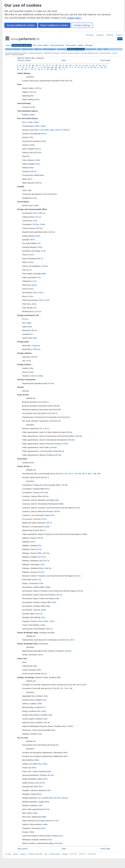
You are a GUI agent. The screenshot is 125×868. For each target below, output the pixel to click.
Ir (18, 67)
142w (38, 711)
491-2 (90, 474)
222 (59, 421)
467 (66, 474)
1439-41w (36, 346)
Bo (33, 65)
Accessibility (90, 35)
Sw (26, 69)
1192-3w (38, 88)
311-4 (42, 429)
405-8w (69, 432)
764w (54, 602)
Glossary (15, 854)
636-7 (85, 685)
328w (35, 813)
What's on (38, 49)
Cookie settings (82, 25)
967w (66, 756)
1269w (47, 527)
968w (37, 760)
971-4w (56, 821)
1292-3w (33, 171)
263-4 (68, 417)
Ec (67, 65)
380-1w (42, 530)
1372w (44, 519)
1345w (37, 126)
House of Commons (13, 49)
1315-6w (51, 232)
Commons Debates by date (89, 53)
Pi (76, 67)
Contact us (119, 35)
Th (32, 69)
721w (34, 281)
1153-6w (44, 266)
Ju (26, 67)
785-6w (40, 538)
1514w (77, 508)
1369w (84, 534)
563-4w (46, 496)
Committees (62, 49)
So (18, 69)
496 (95, 474)
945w (39, 670)
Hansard (64, 53)
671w (50, 840)
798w (39, 553)
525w (57, 599)
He (93, 65)
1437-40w (44, 493)
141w (44, 700)
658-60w (26, 391)
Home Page (105, 60)
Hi (97, 65)
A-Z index (8, 854)
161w (35, 293)
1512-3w (41, 572)
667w (51, 798)
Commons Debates (74, 53)
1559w (45, 764)
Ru (95, 67)
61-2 (44, 707)
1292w (39, 704)
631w (47, 489)
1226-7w (33, 376)
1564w (45, 824)
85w (37, 130)
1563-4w (65, 798)
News (100, 49)
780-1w (59, 595)
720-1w (38, 217)
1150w (42, 224)
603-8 (79, 685)
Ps (82, 67)
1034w (45, 621)
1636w (29, 323)
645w (31, 168)
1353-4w (79, 436)
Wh (52, 69)
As (24, 65)
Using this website (54, 854)
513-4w (51, 383)
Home (8, 45)
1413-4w (33, 92)
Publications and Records (52, 53)
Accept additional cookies (21, 25)
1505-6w (66, 130)
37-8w (43, 251)
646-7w (38, 149)
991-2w (44, 674)
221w (38, 557)
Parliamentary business (22, 45)
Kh (33, 67)
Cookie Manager (92, 854)
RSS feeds (110, 35)
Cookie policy (82, 854)
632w (53, 730)
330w (65, 753)
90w (32, 96)
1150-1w (42, 213)
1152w (40, 247)
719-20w (35, 224)
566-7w (40, 259)
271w (41, 130)
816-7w (46, 561)
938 (40, 153)
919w (44, 141)
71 (57, 413)
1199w (30, 122)
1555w (70, 726)
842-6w (61, 451)
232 (67, 640)
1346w (32, 145)
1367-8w (46, 553)
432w (35, 213)
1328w (43, 610)
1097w (40, 655)
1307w (32, 240)
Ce (43, 65)
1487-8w (47, 723)
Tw (39, 69)
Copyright (65, 854)
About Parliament (57, 45)
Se (102, 67)
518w (30, 327)
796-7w (49, 523)
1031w (43, 828)
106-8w (57, 511)
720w (35, 221)
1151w (30, 296)
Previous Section (24, 60)
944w (24, 662)
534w (31, 289)
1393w (40, 376)
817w (44, 557)
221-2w (38, 549)
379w (41, 583)
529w (32, 463)
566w (44, 274)
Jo (23, 67)
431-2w (29, 270)
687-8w (58, 455)
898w (61, 504)
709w (29, 190)
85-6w (44, 134)
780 (71, 688)
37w (39, 243)
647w (24, 122)
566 (59, 410)
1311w (28, 361)
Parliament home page (20, 53)
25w (41, 561)
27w (39, 580)
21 (48, 402)
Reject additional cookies (54, 25)
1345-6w (38, 183)
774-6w (65, 444)
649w (46, 130)
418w (56, 500)
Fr (80, 65)
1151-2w (38, 311)
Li (38, 67)
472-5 (71, 474)
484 (80, 474)
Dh (56, 65)
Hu (100, 65)
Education (89, 45)
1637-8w (39, 228)
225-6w (80, 591)
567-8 (46, 477)
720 (61, 688)
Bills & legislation (49, 49)
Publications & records (76, 49)
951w (39, 794)
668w (44, 817)
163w (41, 300)
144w (43, 711)
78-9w (52, 515)
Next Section (23, 849)
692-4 (30, 179)
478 (76, 474)
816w (41, 568)
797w (42, 565)
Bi (30, 65)
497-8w (51, 775)
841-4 (47, 429)
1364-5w (48, 568)
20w (39, 546)
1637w (34, 285)
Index (64, 60)
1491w (37, 236)
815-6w (78, 576)
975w (39, 764)
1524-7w (39, 614)
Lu (42, 67)
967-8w (57, 798)
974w (48, 790)
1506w (36, 122)
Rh (91, 67)
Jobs (46, 854)
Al (20, 65)
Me (52, 67)
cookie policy (74, 18)
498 (99, 474)
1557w (37, 100)
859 (58, 406)
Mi (56, 67)
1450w (43, 625)
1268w (48, 587)
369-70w (69, 81)
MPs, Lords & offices (41, 45)
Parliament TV (91, 49)
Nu (66, 67)
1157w (31, 255)
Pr (79, 67)
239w (31, 368)
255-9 (72, 640)
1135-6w (68, 651)
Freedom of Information (35, 854)
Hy (104, 65)
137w (60, 836)
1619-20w (58, 843)
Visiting (80, 45)
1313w (47, 300)
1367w (32, 542)
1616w (31, 372)
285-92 (54, 194)
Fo (77, 65)
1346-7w (58, 130)
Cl (47, 65)
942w (35, 666)
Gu (87, 65)
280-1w (34, 330)
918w (52, 130)
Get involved (71, 45)
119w (40, 805)
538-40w (71, 440)
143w (45, 696)
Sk (106, 67)
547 (57, 745)
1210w (52, 621)
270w (31, 137)
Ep (70, 65)
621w (35, 198)
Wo (56, 69)
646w (42, 175)
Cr (50, 65)
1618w (32, 107)
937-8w (47, 809)
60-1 (31, 334)
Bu (37, 65)
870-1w (25, 319)
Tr (35, 69)
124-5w (42, 783)
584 (74, 685)
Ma (48, 67)
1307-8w (34, 357)
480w (36, 787)
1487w (64, 726)
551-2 (41, 787)
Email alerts (100, 35)
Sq (22, 69)
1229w (36, 205)
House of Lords (27, 49)
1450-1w (49, 629)
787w (40, 621)
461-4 (61, 474)
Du (60, 65)
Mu (60, 67)
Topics (106, 49)
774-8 (66, 688)
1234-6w (53, 447)
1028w (32, 115)
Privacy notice (73, 854)
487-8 (84, 474)
